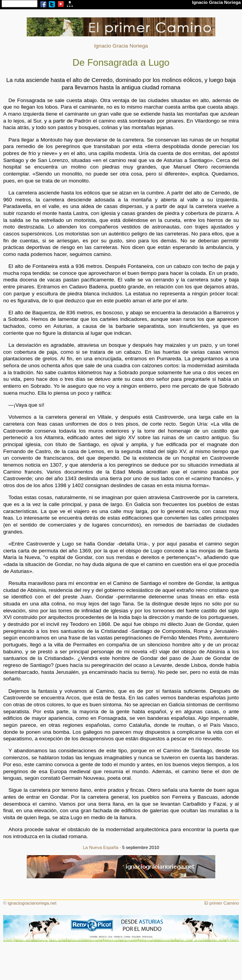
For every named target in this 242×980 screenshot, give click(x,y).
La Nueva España (101, 847)
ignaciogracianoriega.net (32, 903)
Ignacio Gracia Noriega (121, 46)
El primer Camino (222, 903)
